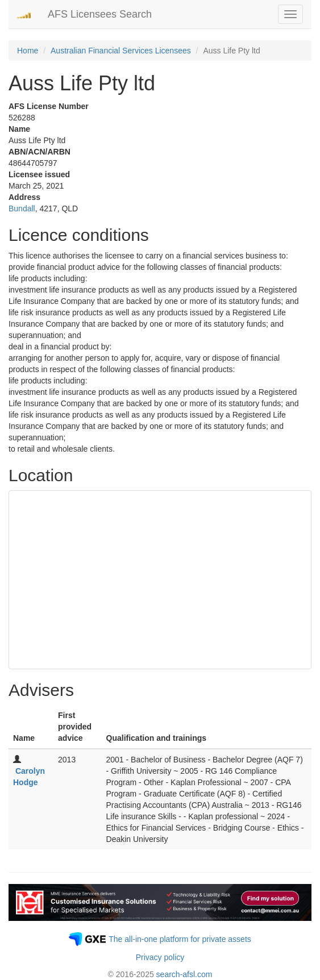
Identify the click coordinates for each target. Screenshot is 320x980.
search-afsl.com (184, 974)
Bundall (22, 208)
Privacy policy (160, 957)
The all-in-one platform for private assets (180, 939)
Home (28, 51)
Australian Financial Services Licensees (121, 51)
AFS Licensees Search (100, 14)
